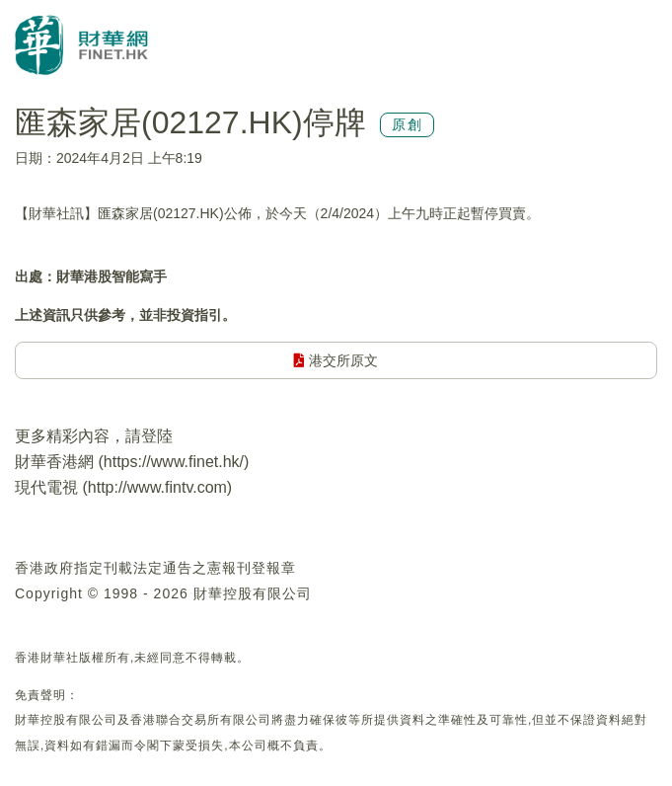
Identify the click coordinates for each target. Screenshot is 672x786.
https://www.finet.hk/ (174, 462)
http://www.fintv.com (157, 487)
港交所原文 (336, 360)
